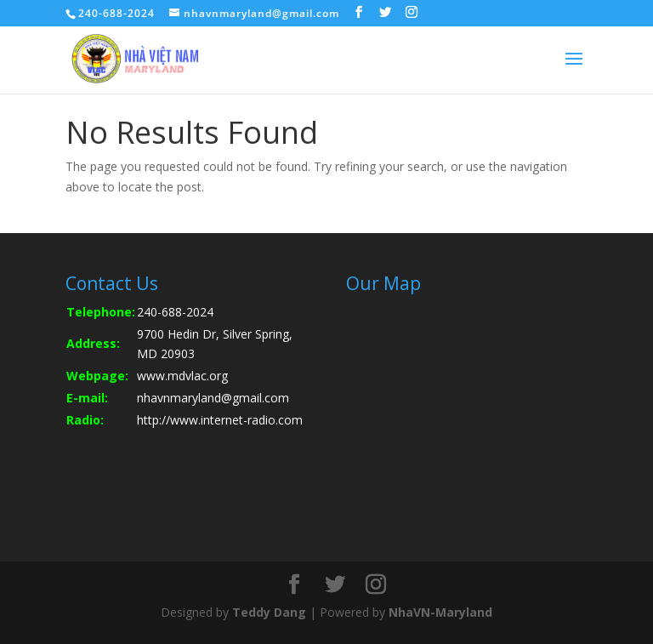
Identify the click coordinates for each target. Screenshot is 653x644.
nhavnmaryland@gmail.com (213, 398)
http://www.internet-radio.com (220, 420)
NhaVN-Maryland (440, 612)
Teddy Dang (269, 612)
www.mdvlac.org (182, 376)
